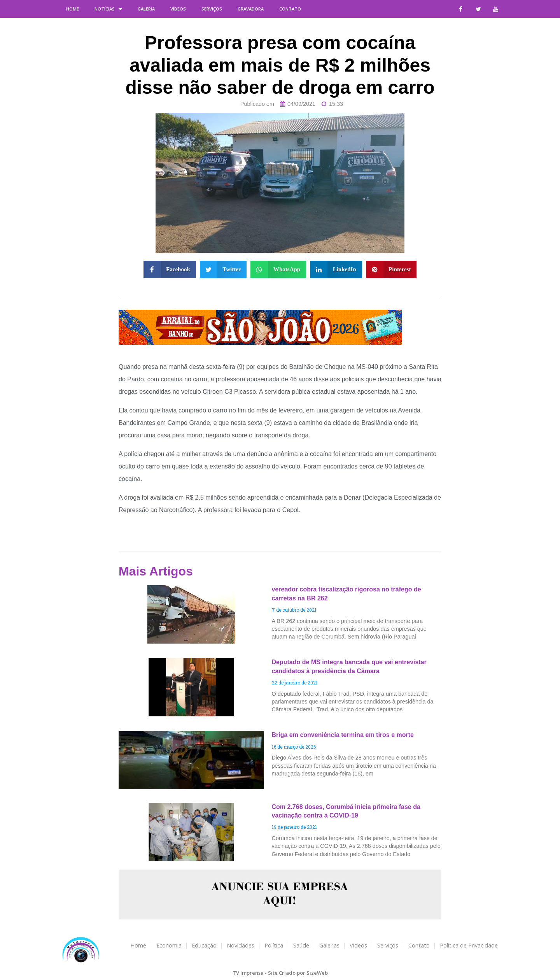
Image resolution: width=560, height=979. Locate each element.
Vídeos (178, 9)
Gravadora (251, 9)
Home (73, 9)
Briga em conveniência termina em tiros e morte (343, 735)
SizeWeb (317, 973)
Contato (290, 9)
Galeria (146, 9)
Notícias (108, 9)
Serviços (212, 9)
